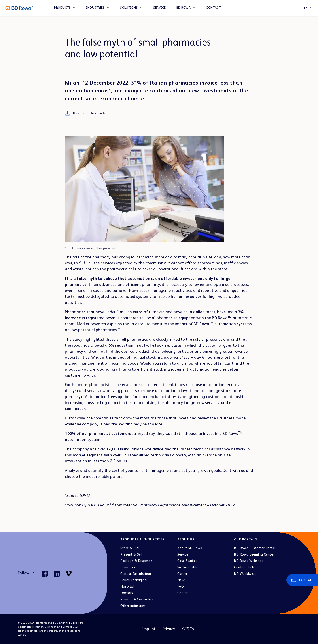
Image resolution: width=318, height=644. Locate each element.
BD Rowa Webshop (249, 561)
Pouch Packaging (133, 580)
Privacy (169, 629)
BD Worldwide (245, 574)
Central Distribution (136, 574)
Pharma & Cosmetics (137, 600)
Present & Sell (131, 555)
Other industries (133, 606)
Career (182, 574)
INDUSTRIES (95, 8)
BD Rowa (184, 8)
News (182, 580)
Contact (213, 8)
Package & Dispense (136, 561)
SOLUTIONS (129, 8)
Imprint (149, 629)
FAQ (181, 587)
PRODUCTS (62, 8)
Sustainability (188, 567)
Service (160, 8)
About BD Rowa (190, 548)
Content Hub (244, 567)
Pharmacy (128, 567)
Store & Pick (130, 548)
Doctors (127, 593)
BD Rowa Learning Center (254, 555)
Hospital (127, 587)
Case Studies (187, 561)
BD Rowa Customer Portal (255, 548)
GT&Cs (188, 629)
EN (306, 8)
